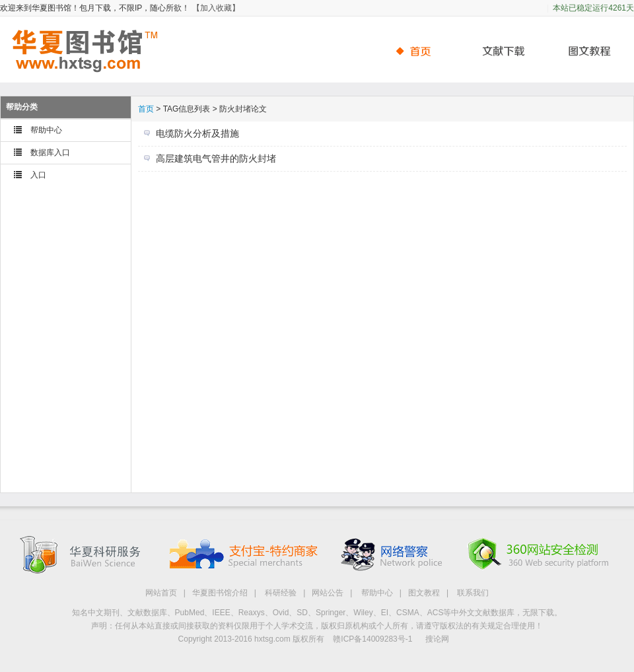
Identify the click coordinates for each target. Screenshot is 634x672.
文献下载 (499, 51)
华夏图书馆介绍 (220, 593)
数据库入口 (50, 152)
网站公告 (328, 593)
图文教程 (424, 593)
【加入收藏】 (216, 8)
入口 (38, 175)
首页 (419, 51)
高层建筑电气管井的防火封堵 (216, 158)
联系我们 (473, 593)
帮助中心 (584, 51)
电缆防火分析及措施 (197, 133)
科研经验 (281, 593)
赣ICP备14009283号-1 (372, 639)
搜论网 (437, 639)
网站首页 (161, 593)
